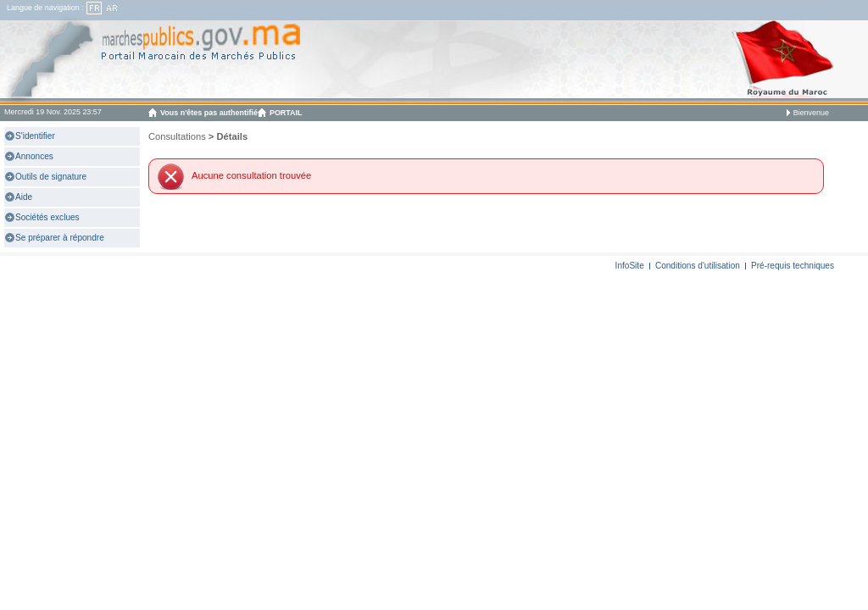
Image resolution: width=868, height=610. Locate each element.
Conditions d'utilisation (698, 266)
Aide (24, 197)
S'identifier (35, 136)
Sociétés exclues (47, 217)
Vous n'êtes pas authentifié (209, 113)
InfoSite (630, 266)
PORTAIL (286, 113)
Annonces (34, 156)
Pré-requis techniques (793, 266)
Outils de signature (51, 177)
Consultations (177, 136)
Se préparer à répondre (60, 238)
